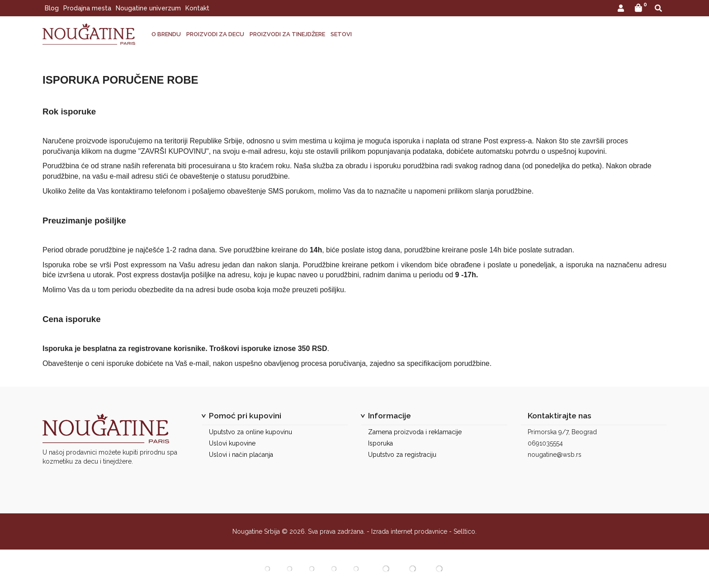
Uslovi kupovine (232, 443)
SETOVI (341, 34)
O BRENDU (166, 34)
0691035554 (545, 443)
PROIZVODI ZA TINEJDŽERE (287, 34)
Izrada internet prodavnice (409, 531)
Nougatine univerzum (148, 8)
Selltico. (465, 531)
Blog (52, 8)
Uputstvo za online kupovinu (251, 432)
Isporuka (380, 443)
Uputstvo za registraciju (402, 455)
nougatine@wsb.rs (555, 455)
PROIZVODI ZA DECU (215, 34)
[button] (621, 9)
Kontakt (197, 8)
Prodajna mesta (87, 8)
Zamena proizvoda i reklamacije (415, 432)
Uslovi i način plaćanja (241, 455)
